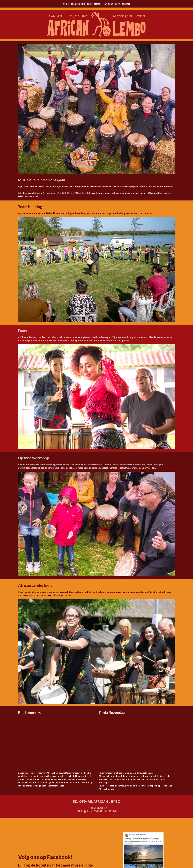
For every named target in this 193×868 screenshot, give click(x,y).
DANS (76, 193)
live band (108, 4)
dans (89, 4)
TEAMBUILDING (64, 193)
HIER (148, 193)
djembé (98, 4)
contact (126, 4)
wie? (117, 4)
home (66, 4)
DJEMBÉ (86, 193)
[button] (30, 270)
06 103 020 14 (97, 808)
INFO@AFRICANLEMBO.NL (96, 811)
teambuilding (78, 4)
